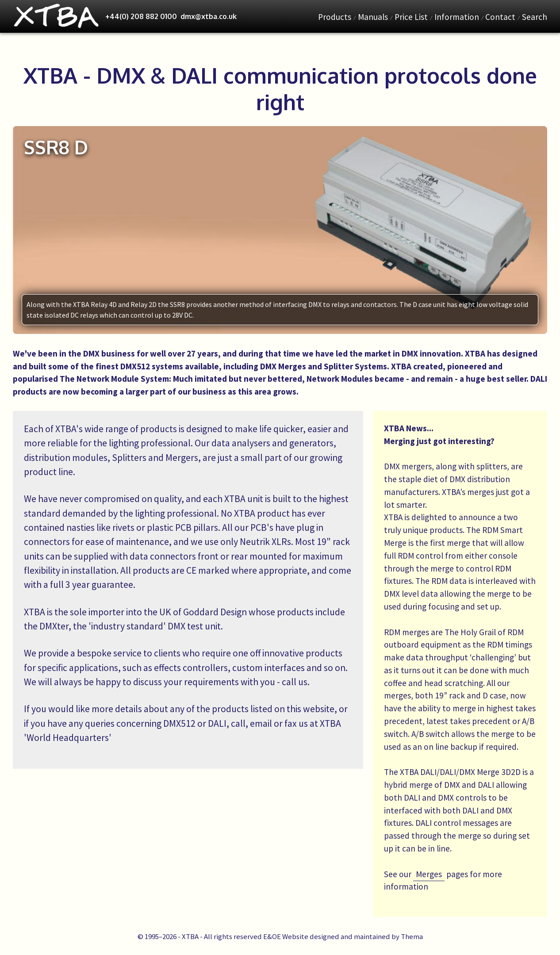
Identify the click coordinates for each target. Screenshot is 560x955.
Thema (412, 936)
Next (554, 230)
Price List (411, 17)
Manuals (373, 17)
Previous (6, 230)
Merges (429, 874)
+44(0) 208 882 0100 (141, 16)
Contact (500, 17)
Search (535, 17)
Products (335, 17)
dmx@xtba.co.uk (209, 16)
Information (457, 17)
